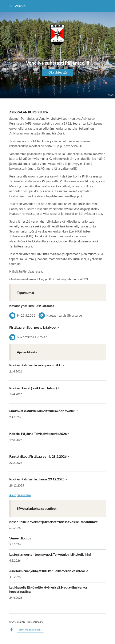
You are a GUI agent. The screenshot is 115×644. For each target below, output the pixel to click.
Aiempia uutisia (20, 495)
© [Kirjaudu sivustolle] (11, 622)
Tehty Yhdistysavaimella (30, 630)
